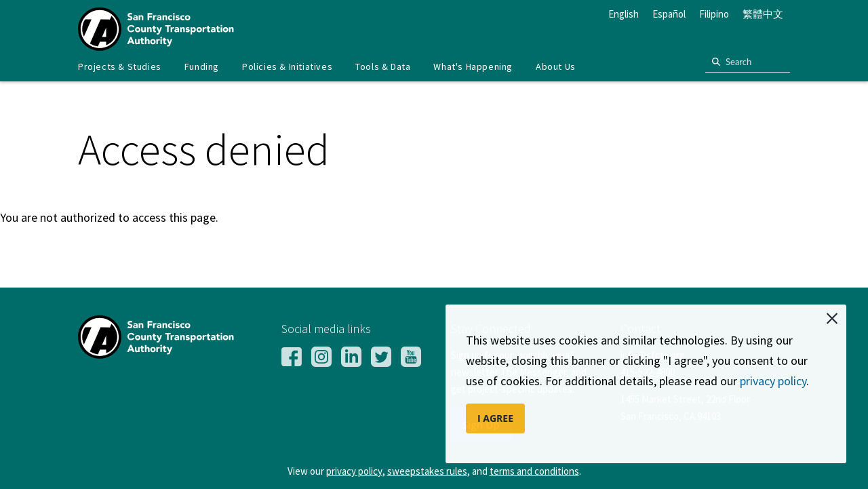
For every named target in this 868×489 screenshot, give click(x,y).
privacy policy (773, 381)
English (624, 14)
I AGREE (495, 418)
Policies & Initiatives (287, 66)
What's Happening (473, 66)
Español (669, 14)
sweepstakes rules (427, 471)
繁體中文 (763, 14)
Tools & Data (383, 66)
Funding (202, 66)
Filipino (714, 14)
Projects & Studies (120, 66)
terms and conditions (534, 471)
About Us (556, 66)
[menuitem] (120, 67)
